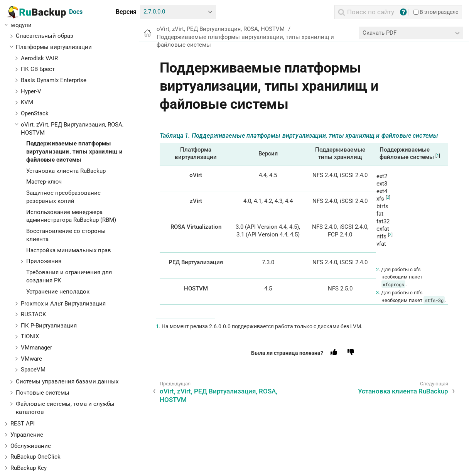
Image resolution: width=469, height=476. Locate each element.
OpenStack (35, 113)
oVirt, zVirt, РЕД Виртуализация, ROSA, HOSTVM (221, 29)
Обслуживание (31, 446)
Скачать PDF (380, 33)
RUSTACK (33, 314)
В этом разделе (436, 12)
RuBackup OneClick (35, 457)
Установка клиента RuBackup (66, 171)
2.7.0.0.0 (154, 12)
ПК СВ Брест (38, 69)
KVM (27, 102)
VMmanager (36, 348)
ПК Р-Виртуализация (49, 326)
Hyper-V (31, 91)
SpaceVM (33, 370)
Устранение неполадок (58, 292)
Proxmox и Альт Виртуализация (63, 304)
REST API (23, 424)
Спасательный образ (45, 36)
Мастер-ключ (44, 182)
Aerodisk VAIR (39, 58)
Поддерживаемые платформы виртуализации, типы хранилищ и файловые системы (75, 152)
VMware (31, 359)
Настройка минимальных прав (69, 250)
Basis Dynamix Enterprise (54, 80)
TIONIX (30, 336)
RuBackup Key (29, 468)
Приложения (44, 261)
